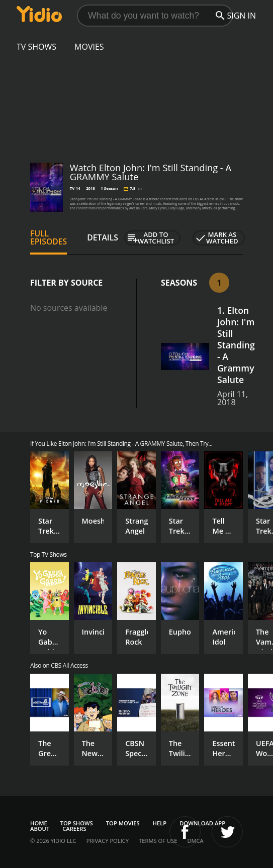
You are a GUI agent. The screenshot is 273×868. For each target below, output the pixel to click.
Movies (89, 47)
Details (103, 237)
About (40, 829)
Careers (74, 829)
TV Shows (36, 47)
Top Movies (123, 823)
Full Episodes (49, 237)
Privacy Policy (108, 841)
